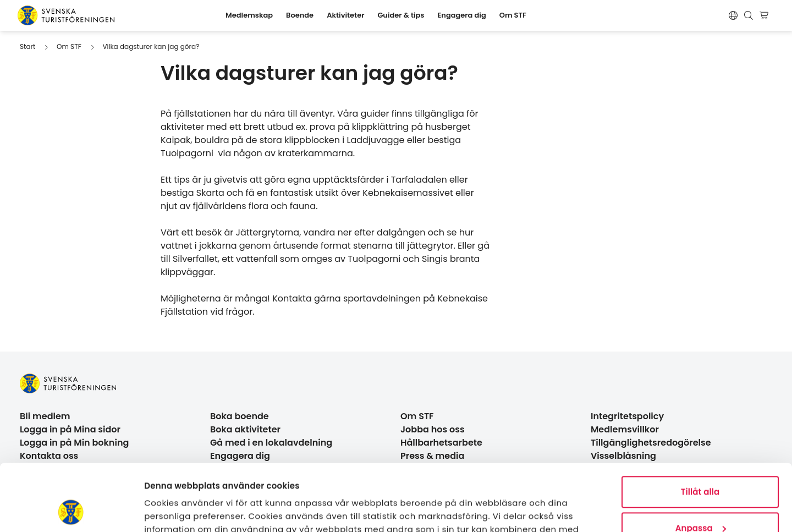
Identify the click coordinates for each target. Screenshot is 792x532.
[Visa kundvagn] (765, 15)
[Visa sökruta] (749, 15)
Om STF (69, 46)
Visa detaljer (171, 510)
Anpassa (701, 465)
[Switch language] (733, 15)
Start (28, 46)
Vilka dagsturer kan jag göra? (151, 46)
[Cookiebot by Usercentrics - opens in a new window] (71, 511)
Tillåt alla (700, 429)
